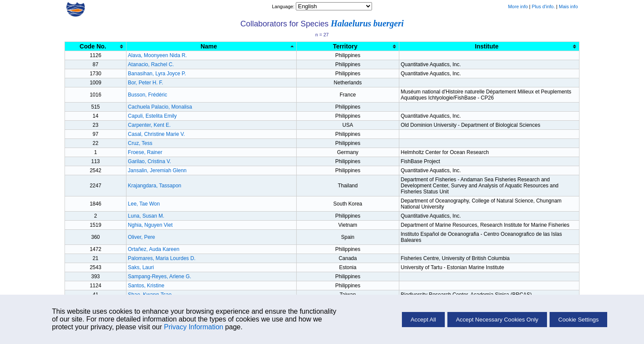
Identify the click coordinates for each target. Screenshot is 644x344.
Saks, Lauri (141, 267)
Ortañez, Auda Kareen (154, 249)
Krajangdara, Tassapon (154, 186)
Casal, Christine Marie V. (156, 134)
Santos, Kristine (146, 286)
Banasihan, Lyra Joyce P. (157, 74)
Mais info (568, 6)
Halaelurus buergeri (367, 23)
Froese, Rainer (145, 152)
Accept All (423, 320)
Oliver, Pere (141, 237)
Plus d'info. (543, 6)
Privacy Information (193, 327)
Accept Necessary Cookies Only (497, 320)
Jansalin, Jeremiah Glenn (157, 170)
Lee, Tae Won (144, 204)
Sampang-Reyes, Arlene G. (159, 276)
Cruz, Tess (140, 143)
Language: (284, 6)
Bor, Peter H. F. (145, 83)
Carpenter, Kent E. (149, 125)
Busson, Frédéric (147, 95)
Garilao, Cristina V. (149, 161)
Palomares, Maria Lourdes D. (162, 258)
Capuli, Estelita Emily (152, 116)
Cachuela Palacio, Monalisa (160, 107)
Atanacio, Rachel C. (151, 64)
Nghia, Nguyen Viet (150, 225)
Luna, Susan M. (146, 216)
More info (518, 6)
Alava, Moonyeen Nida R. (157, 55)
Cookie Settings (578, 320)
